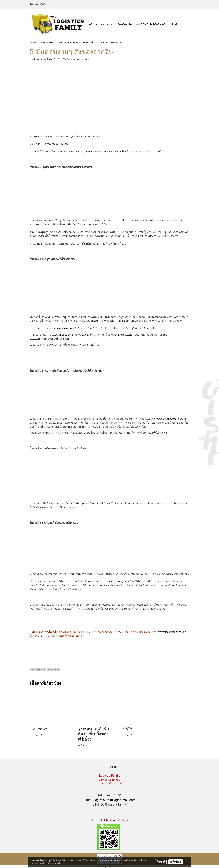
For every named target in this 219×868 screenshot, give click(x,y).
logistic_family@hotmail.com (115, 800)
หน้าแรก (93, 24)
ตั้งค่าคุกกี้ (161, 862)
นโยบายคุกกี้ (55, 863)
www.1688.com (65, 329)
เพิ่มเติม (174, 24)
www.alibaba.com (40, 329)
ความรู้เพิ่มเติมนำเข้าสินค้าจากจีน (151, 24)
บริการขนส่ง (107, 24)
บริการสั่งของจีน (124, 24)
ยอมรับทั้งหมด (176, 862)
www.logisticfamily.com (100, 152)
